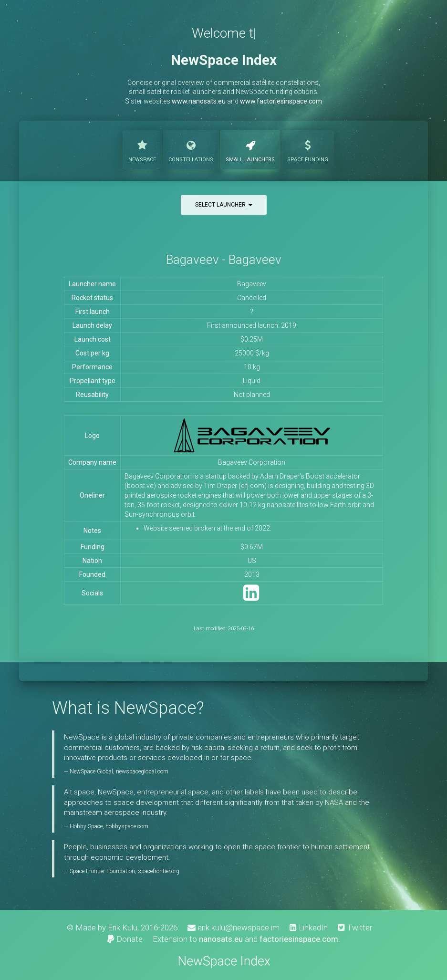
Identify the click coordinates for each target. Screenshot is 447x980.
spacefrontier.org (159, 871)
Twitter (355, 928)
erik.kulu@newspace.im (234, 928)
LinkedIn (309, 928)
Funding (308, 149)
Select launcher (224, 205)
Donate (125, 939)
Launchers (250, 149)
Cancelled (252, 298)
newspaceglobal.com (142, 771)
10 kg (252, 367)
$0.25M (252, 339)
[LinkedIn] (251, 597)
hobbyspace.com (127, 826)
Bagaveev (252, 284)
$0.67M (252, 547)
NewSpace (142, 149)
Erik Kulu (123, 928)
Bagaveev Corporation (252, 462)
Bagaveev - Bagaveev (224, 260)
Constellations (191, 149)
